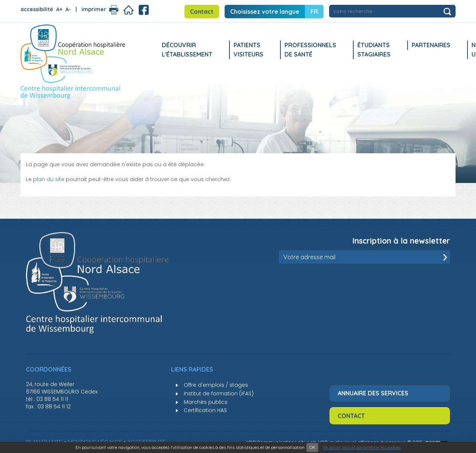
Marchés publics (206, 402)
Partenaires (431, 45)
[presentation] (393, 282)
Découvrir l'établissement (187, 50)
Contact (202, 12)
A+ (59, 9)
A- (68, 9)
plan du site (49, 179)
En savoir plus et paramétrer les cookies (362, 447)
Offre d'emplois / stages (216, 385)
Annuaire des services (373, 393)
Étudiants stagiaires (374, 50)
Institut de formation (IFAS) (219, 393)
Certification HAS (205, 410)
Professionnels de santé (310, 50)
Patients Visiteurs (248, 50)
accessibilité (37, 9)
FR (314, 12)
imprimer (94, 9)
